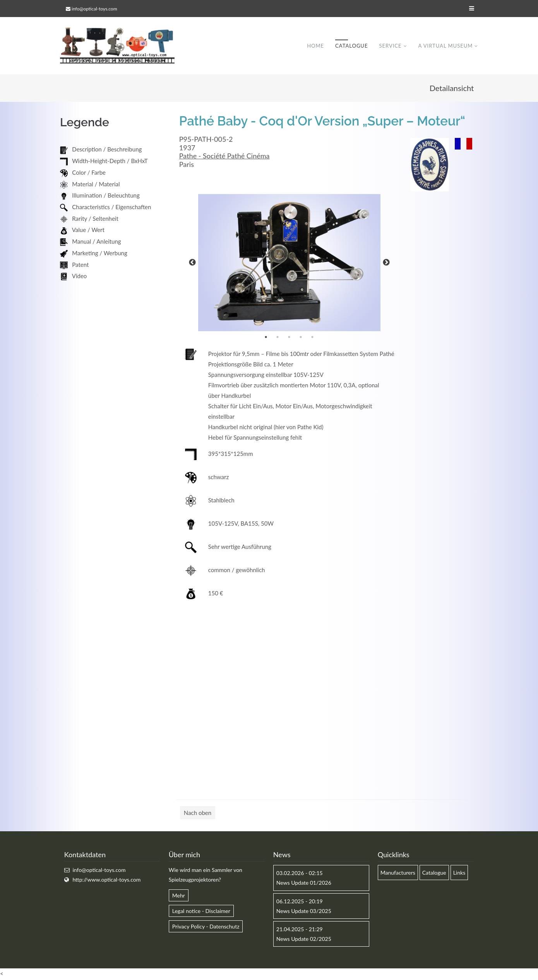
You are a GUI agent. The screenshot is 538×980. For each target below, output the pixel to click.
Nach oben (198, 813)
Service (390, 46)
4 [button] (301, 338)
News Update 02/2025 (304, 940)
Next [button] (386, 263)
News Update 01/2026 (304, 883)
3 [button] (289, 338)
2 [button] (278, 338)
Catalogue (351, 46)
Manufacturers (398, 873)
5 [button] (312, 338)
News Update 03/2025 (304, 912)
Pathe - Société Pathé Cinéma (224, 156)
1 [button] (266, 338)
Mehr (179, 896)
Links (459, 873)
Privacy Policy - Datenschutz (206, 927)
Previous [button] (192, 263)
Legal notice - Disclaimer (201, 912)
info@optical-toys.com (94, 9)
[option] (290, 263)
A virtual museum (445, 46)
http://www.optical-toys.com (106, 880)
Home (315, 46)
